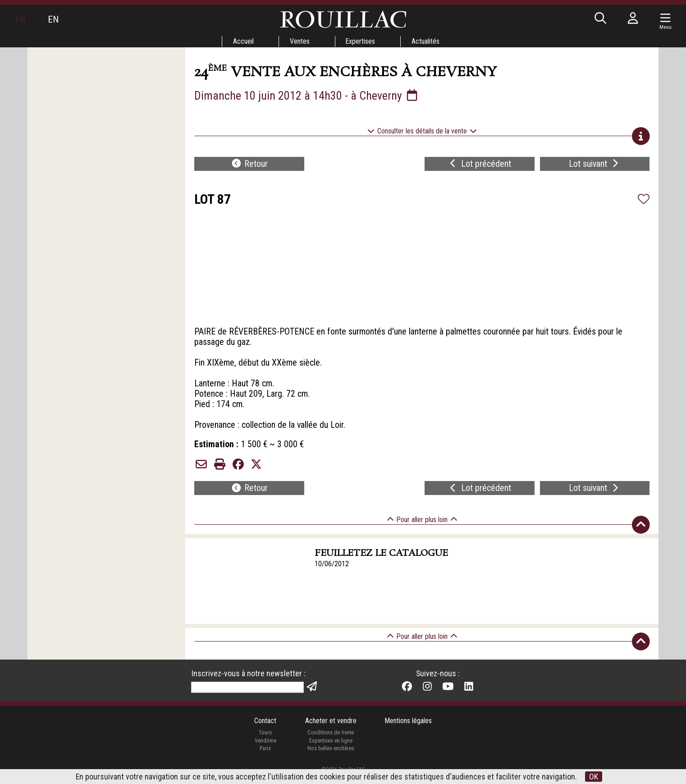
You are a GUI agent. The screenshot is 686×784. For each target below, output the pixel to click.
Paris (265, 758)
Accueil (242, 41)
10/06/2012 (332, 572)
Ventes (299, 41)
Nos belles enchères (330, 758)
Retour (249, 165)
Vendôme (265, 750)
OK (594, 777)
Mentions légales (409, 730)
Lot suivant (595, 165)
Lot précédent (479, 165)
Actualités (426, 41)
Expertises (361, 41)
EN (54, 19)
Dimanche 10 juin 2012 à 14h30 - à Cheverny (307, 96)
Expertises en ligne (330, 750)
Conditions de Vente (331, 742)
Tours (265, 742)
